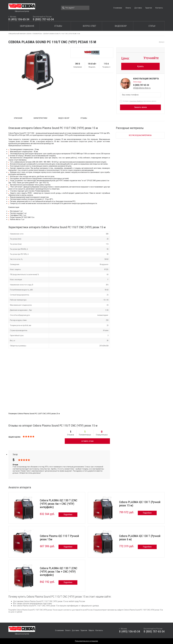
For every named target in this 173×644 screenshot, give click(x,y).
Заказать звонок (141, 107)
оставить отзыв (87, 441)
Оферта (91, 630)
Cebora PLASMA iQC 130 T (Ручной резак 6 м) (140, 538)
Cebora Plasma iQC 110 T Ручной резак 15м (59, 538)
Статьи (152, 26)
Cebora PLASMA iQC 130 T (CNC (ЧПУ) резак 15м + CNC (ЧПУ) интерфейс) (59, 572)
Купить (140, 66)
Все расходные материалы (140, 135)
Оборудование (27, 26)
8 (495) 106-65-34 (19, 19)
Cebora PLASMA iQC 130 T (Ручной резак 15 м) (140, 504)
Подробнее (68, 515)
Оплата (128, 8)
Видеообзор (121, 26)
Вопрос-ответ (90, 26)
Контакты (159, 8)
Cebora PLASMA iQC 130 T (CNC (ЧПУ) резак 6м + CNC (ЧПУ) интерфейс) (59, 504)
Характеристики (40, 118)
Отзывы (58, 26)
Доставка (138, 8)
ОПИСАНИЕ (18, 118)
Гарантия (149, 8)
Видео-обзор (64, 118)
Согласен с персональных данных (140, 101)
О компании (118, 8)
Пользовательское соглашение (86, 641)
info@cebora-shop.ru (142, 88)
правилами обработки (136, 101)
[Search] (75, 8)
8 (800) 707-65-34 (43, 19)
